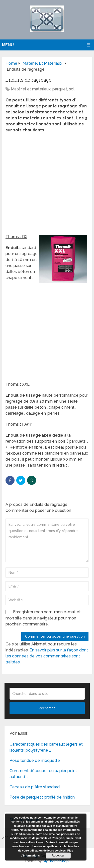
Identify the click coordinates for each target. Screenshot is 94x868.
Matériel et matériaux (31, 89)
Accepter (58, 856)
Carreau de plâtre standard (35, 787)
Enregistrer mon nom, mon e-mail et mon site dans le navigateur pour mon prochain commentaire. (43, 618)
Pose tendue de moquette (35, 760)
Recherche (47, 708)
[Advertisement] (47, 185)
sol (72, 89)
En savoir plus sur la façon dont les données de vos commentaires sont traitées (47, 656)
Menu (8, 45)
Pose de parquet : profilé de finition (42, 797)
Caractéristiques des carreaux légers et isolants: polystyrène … (46, 747)
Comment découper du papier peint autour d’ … (43, 774)
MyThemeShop (56, 861)
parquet (60, 89)
